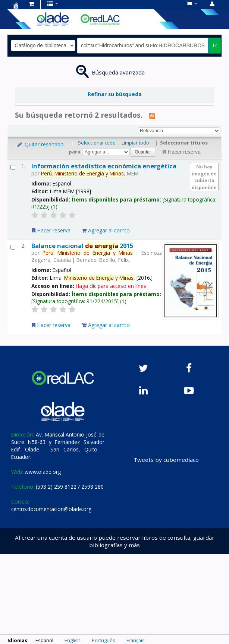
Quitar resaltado (40, 144)
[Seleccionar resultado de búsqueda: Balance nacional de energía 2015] (13, 247)
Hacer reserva (181, 152)
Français (136, 640)
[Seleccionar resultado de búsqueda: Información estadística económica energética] (13, 167)
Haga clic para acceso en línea (111, 286)
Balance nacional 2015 (82, 246)
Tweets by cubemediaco (166, 460)
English (73, 640)
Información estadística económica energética (104, 166)
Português (103, 640)
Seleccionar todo (97, 143)
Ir (215, 45)
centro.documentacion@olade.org (51, 509)
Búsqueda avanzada (118, 72)
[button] (31, 4)
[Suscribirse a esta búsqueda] (152, 115)
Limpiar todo (135, 143)
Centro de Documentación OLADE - (15, 5)
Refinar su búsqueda (115, 94)
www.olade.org (43, 472)
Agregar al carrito (106, 230)
